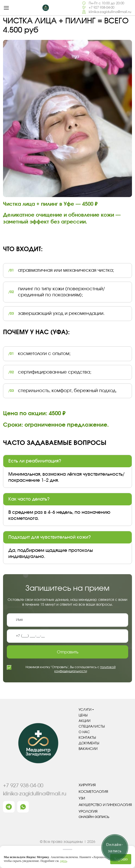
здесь (63, 861)
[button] (6, 8)
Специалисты (92, 727)
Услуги (85, 710)
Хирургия (87, 785)
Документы (89, 743)
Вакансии (88, 749)
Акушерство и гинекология (105, 805)
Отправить (68, 652)
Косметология (93, 792)
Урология (88, 812)
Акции (85, 721)
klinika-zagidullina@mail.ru (110, 12)
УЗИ (82, 798)
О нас (84, 732)
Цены (83, 716)
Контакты (87, 738)
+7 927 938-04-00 (102, 8)
